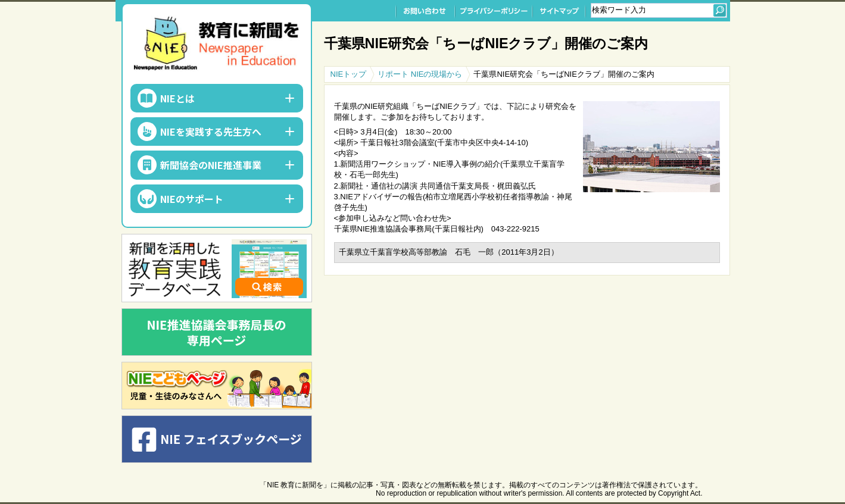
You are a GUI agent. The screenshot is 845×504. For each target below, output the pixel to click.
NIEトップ (349, 74)
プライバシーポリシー (494, 11)
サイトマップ (559, 11)
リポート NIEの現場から (420, 74)
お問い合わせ (425, 11)
